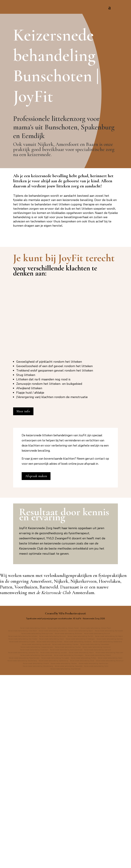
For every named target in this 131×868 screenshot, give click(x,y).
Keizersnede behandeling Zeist (46, 862)
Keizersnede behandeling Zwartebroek (81, 862)
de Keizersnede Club (54, 780)
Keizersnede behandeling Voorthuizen (28, 859)
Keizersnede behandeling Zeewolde (104, 859)
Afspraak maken (36, 664)
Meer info (23, 599)
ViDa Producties (68, 801)
